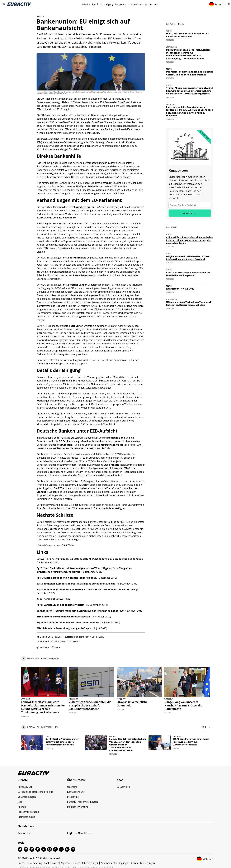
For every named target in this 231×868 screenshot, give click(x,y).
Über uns (72, 787)
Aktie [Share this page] (55, 647)
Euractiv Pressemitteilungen (82, 802)
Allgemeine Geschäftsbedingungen (80, 863)
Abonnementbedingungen (115, 863)
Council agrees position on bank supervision (68, 578)
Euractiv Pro (123, 787)
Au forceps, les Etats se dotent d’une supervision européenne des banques (99, 559)
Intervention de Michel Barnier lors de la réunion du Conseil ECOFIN (96, 590)
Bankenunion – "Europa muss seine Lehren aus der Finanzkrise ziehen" (78, 611)
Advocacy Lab (25, 787)
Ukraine (86, 4)
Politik (95, 4)
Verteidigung (107, 4)
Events (149, 4)
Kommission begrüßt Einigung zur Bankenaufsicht (86, 584)
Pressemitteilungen (28, 812)
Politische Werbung (78, 807)
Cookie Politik (51, 863)
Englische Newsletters (79, 833)
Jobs (156, 4)
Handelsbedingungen (143, 863)
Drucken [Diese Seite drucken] (43, 647)
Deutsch (217, 4)
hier (112, 508)
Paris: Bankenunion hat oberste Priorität (60, 605)
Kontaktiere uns (76, 792)
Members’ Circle (26, 817)
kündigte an (83, 207)
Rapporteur (121, 4)
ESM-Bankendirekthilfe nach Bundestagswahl (63, 617)
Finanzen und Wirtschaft (67, 641)
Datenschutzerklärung (30, 863)
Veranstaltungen (27, 797)
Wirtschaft (41, 16)
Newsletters (137, 4)
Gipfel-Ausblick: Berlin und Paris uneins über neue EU (68, 622)
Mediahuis (73, 797)
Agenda (22, 807)
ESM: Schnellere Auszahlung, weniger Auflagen (64, 628)
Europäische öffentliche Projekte (35, 792)
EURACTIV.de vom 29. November (56, 218)
